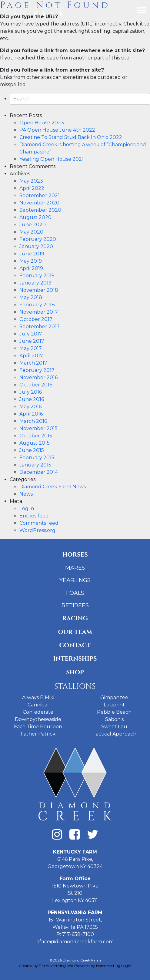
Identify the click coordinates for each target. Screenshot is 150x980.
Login (126, 966)
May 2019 (31, 261)
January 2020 (36, 246)
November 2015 (38, 428)
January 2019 (35, 283)
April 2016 (31, 414)
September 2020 (40, 210)
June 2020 (33, 225)
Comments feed (39, 523)
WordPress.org (37, 530)
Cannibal (38, 705)
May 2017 (31, 348)
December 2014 (39, 472)
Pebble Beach (114, 712)
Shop (75, 672)
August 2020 (35, 217)
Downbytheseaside (38, 719)
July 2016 (31, 392)
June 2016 (32, 399)
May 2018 (31, 297)
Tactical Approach (114, 734)
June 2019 (32, 254)
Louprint (114, 705)
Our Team (75, 632)
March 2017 (33, 363)
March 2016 (33, 421)
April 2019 (31, 268)
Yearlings (75, 580)
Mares (75, 568)
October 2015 (36, 436)
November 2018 (39, 290)
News (26, 494)
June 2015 (32, 450)
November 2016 (38, 377)
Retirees (75, 605)
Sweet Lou (114, 727)
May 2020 (31, 232)
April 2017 (31, 356)
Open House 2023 (42, 123)
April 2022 (32, 188)
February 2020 (38, 239)
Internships (75, 659)
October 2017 (36, 319)
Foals (75, 593)
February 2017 (37, 370)
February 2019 (37, 276)
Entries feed (34, 516)
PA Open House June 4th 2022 (57, 130)
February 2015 (37, 458)
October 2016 (36, 385)
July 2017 (31, 334)
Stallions (75, 687)
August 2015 (35, 443)
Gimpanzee (114, 697)
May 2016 (30, 407)
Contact (75, 645)
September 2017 (40, 327)
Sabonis (114, 719)
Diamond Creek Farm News (53, 487)
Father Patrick (38, 734)
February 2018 (37, 305)
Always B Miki (38, 697)
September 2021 (40, 195)
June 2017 (32, 341)
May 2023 (31, 181)
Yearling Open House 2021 (52, 159)
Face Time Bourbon (38, 727)
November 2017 (39, 312)
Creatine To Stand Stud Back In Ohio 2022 (71, 137)
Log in (27, 509)
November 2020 (39, 203)
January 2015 (35, 465)
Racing (75, 618)
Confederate (38, 712)
